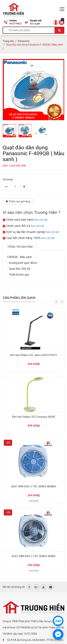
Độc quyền (35, 24)
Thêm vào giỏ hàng (18, 201)
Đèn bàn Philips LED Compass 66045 (34, 417)
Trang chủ (8, 41)
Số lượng (8, 179)
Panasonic (24, 41)
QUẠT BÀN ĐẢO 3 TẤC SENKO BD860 (33, 556)
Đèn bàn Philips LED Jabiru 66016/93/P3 (33, 355)
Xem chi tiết (41, 220)
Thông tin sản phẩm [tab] (20, 247)
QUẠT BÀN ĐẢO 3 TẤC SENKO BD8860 (33, 486)
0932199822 (16, 24)
